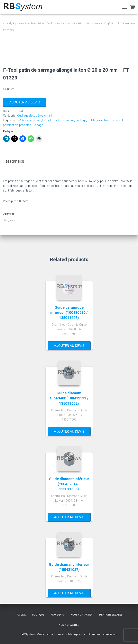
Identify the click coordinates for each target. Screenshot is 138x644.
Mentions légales (111, 615)
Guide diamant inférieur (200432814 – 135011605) (69, 484)
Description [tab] (15, 162)
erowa (37, 120)
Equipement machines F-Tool (29, 24)
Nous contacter (82, 615)
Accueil (7, 24)
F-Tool (47, 120)
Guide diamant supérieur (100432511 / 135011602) (69, 398)
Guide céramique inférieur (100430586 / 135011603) (69, 312)
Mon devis (57, 615)
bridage (27, 120)
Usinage (38, 125)
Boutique (38, 615)
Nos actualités (69, 625)
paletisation (11, 125)
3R (19, 120)
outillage (81, 120)
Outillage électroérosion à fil (61, 24)
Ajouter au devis (25, 102)
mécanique (67, 120)
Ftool (55, 120)
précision (25, 125)
